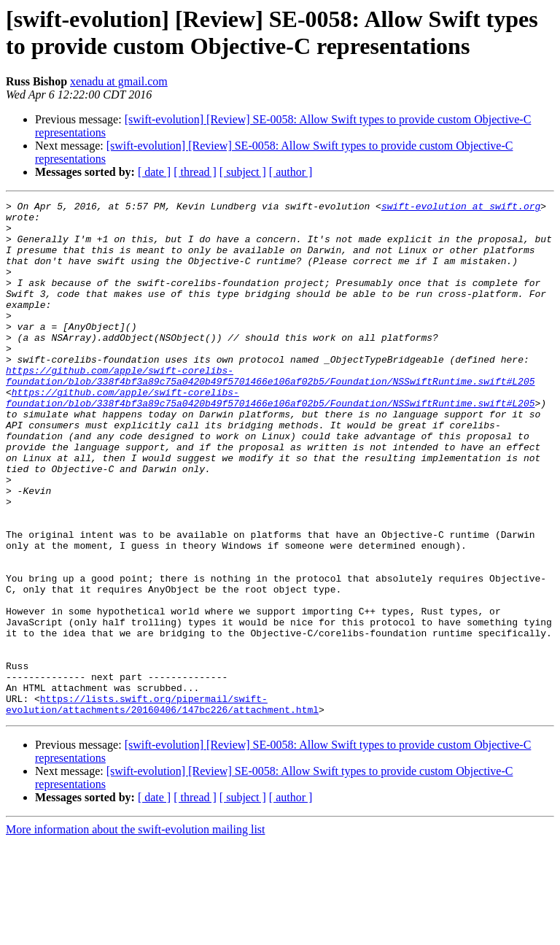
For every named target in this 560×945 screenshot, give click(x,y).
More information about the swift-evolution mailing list (136, 932)
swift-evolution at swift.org (461, 208)
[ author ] (291, 172)
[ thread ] (195, 172)
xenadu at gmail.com (119, 81)
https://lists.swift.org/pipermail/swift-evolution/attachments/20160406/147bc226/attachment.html (162, 806)
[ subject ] (243, 172)
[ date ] (154, 172)
